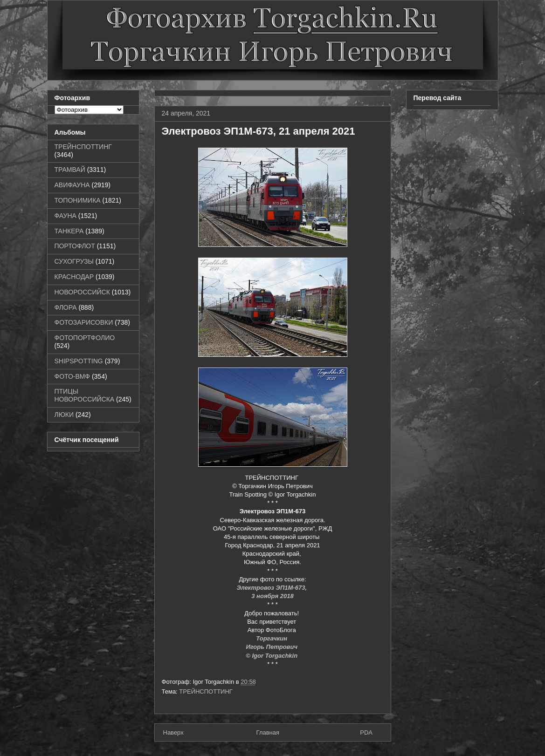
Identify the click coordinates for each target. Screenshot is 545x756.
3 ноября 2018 (272, 596)
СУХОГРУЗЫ (74, 261)
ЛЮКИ (64, 415)
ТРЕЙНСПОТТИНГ (206, 691)
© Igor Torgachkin (272, 656)
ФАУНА (66, 216)
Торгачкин (272, 638)
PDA (366, 732)
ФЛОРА (66, 307)
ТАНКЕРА (69, 231)
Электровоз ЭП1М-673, (272, 588)
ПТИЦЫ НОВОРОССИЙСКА (85, 395)
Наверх (173, 732)
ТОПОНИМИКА (78, 200)
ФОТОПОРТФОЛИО (85, 338)
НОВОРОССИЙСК (82, 292)
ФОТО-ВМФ (72, 376)
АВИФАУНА (72, 185)
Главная (268, 732)
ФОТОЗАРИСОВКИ (84, 322)
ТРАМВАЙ (70, 170)
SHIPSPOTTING (79, 361)
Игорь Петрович (272, 647)
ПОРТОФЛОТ (75, 246)
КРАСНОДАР (74, 277)
